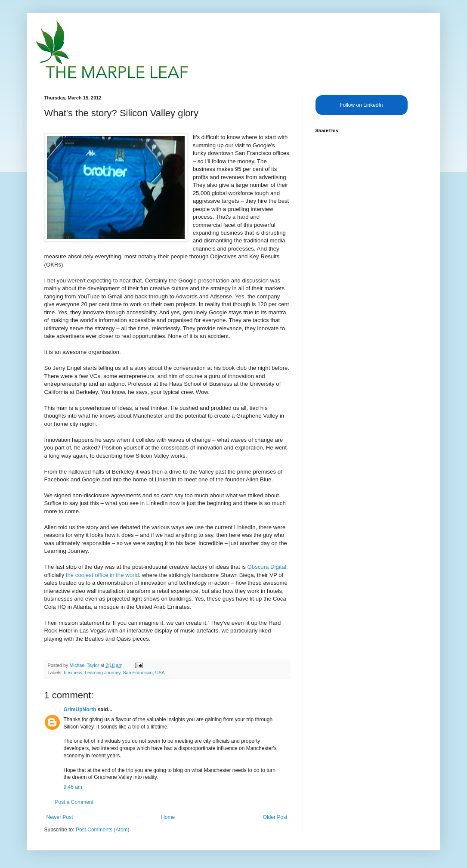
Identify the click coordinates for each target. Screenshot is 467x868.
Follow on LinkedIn (361, 105)
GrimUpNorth (80, 710)
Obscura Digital (267, 567)
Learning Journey (103, 673)
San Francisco (138, 673)
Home (168, 817)
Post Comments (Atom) (103, 830)
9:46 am (73, 787)
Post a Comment (74, 802)
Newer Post (60, 817)
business (73, 673)
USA (160, 673)
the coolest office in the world (102, 575)
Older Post (275, 817)
